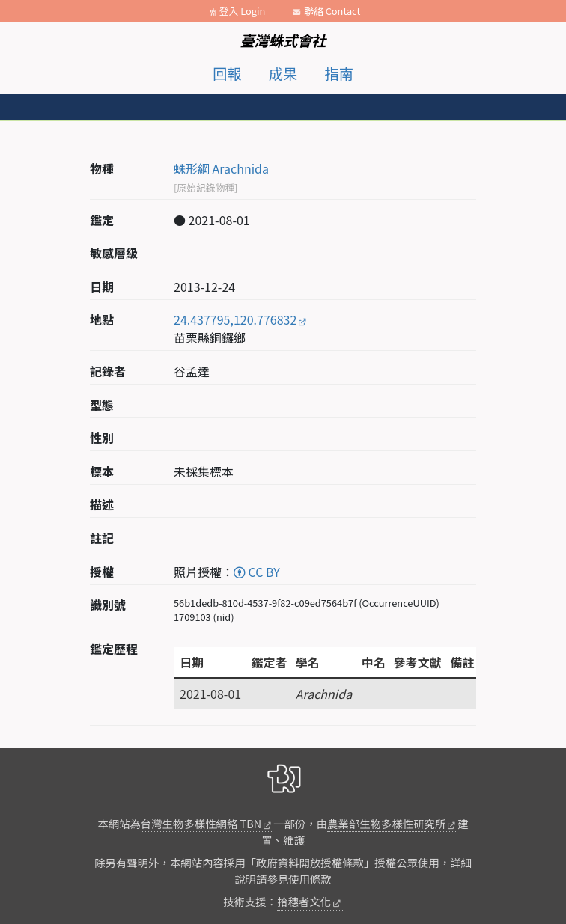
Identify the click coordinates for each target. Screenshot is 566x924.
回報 (227, 73)
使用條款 (310, 879)
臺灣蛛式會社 (283, 40)
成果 (283, 73)
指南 (339, 73)
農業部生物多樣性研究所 (386, 823)
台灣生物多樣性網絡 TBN (201, 823)
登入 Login (243, 11)
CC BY (257, 572)
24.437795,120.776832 (235, 319)
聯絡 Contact (332, 11)
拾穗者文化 (304, 901)
